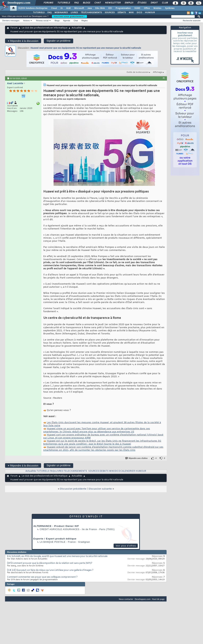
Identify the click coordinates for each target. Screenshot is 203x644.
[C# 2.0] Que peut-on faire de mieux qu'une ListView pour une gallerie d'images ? (50, 570)
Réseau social (42, 21)
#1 (164, 78)
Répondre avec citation (137, 458)
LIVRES (74, 13)
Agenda (67, 21)
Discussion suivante (100, 489)
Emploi (129, 3)
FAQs (53, 471)
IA (61, 8)
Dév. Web (100, 8)
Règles (85, 21)
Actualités (77, 28)
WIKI (131, 13)
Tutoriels (64, 3)
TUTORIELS (39, 13)
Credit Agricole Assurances (60, 529)
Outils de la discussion (138, 72)
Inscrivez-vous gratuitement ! (69, 16)
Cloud (54, 8)
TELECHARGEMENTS (75, 471)
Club (165, 3)
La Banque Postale (53, 542)
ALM (68, 8)
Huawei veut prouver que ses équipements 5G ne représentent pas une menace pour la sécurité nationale (86, 48)
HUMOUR (150, 13)
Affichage (158, 72)
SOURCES (110, 13)
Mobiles (157, 8)
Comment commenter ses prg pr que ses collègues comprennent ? (42, 577)
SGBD (137, 8)
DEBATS (104, 471)
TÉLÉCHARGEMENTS (91, 13)
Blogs (86, 3)
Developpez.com (143, 599)
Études (142, 3)
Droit (154, 3)
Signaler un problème (59, 41)
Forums (48, 3)
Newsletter (113, 3)
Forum (14, 28)
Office (147, 8)
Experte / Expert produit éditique (55, 539)
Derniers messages (11, 21)
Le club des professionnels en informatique (45, 28)
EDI (110, 8)
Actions (27, 21)
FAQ (76, 3)
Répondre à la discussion (23, 41)
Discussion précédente (73, 489)
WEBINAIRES (61, 13)
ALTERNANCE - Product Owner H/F (56, 526)
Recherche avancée (192, 21)
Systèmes (170, 8)
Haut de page (158, 599)
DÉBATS (122, 13)
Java (90, 8)
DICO (139, 13)
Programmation (123, 8)
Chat (97, 3)
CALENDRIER (128, 471)
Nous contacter (126, 599)
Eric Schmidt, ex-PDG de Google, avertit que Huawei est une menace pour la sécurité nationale (57, 556)
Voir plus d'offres (126, 546)
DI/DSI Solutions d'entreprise (33, 8)
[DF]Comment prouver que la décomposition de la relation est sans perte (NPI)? (50, 563)
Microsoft (79, 8)
